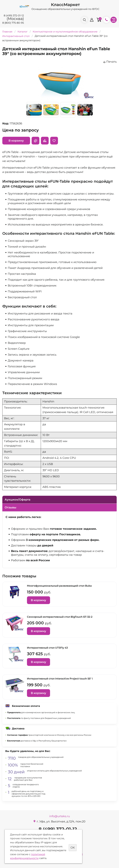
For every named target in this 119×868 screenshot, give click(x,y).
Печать (111, 62)
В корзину (16, 141)
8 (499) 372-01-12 (14, 16)
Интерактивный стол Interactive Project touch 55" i (60, 679)
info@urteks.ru (60, 816)
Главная (7, 32)
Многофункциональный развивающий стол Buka (59, 586)
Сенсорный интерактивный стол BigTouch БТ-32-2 (60, 617)
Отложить (54, 141)
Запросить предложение (35, 141)
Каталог (23, 32)
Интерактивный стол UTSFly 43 (47, 648)
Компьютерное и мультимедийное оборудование (65, 32)
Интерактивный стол (16, 36)
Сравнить (45, 141)
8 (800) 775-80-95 (13, 23)
